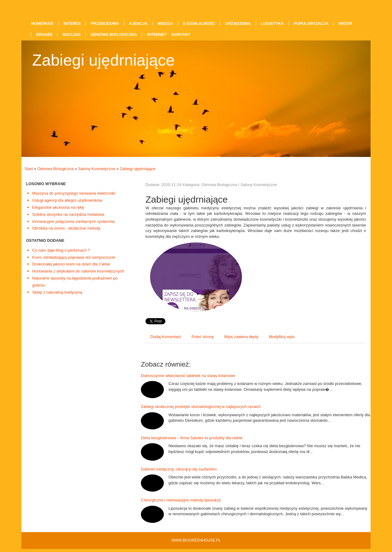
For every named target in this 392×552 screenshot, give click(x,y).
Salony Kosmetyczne (97, 169)
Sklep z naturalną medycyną (57, 292)
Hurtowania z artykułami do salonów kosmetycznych (78, 271)
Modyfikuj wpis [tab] (282, 337)
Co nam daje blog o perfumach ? (61, 250)
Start (29, 169)
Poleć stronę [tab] (202, 337)
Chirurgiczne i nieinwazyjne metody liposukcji (181, 500)
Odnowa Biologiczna (56, 169)
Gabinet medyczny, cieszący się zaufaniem (179, 469)
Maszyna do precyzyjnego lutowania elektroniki (74, 193)
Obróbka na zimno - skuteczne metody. (67, 228)
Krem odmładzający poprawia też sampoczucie (74, 257)
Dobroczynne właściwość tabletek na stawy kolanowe (188, 376)
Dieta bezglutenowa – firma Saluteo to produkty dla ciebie (192, 438)
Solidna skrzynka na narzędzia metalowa (68, 214)
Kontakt (181, 34)
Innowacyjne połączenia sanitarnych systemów (73, 221)
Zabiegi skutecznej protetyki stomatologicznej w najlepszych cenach (201, 407)
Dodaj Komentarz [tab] (166, 337)
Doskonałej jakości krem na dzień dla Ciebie (71, 264)
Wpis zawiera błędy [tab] (241, 337)
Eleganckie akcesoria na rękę (58, 207)
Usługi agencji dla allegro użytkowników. (68, 200)
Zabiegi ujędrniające (138, 169)
